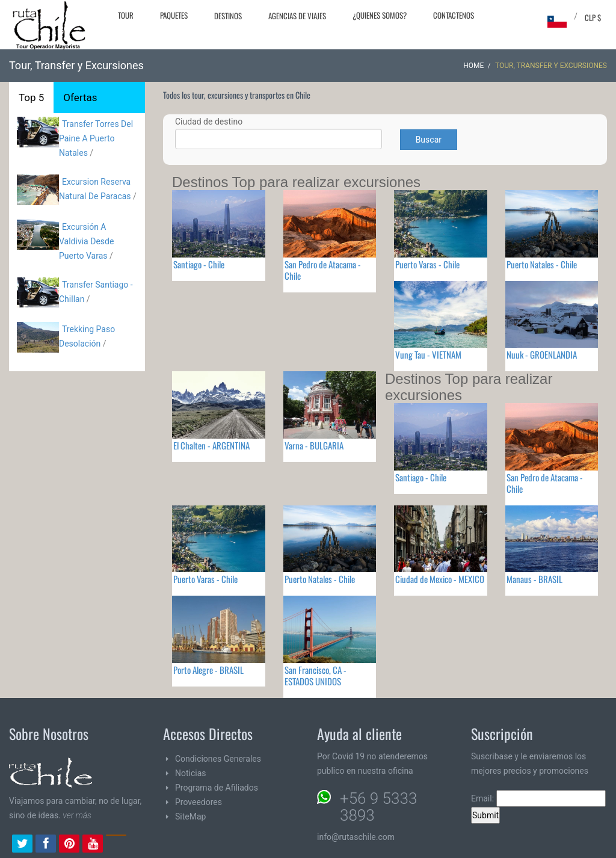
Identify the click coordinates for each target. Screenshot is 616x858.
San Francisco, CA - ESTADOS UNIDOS (316, 675)
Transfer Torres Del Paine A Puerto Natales (96, 138)
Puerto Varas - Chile (427, 264)
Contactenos (454, 15)
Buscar (429, 140)
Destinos (228, 16)
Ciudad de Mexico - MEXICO (440, 579)
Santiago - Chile (199, 264)
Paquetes (174, 15)
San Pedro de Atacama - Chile (323, 270)
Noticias (191, 773)
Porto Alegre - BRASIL (208, 670)
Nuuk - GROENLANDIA (542, 354)
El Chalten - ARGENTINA (211, 445)
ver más (77, 815)
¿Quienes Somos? (380, 15)
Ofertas (80, 97)
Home (473, 66)
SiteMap (190, 816)
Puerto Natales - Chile (542, 264)
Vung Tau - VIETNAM (428, 354)
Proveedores (199, 802)
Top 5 (31, 97)
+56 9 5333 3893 (378, 807)
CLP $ (593, 17)
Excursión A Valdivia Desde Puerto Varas (86, 241)
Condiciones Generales (218, 759)
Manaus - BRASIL (534, 579)
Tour (126, 15)
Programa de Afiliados (217, 788)
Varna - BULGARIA (314, 445)
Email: (538, 798)
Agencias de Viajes (297, 16)
